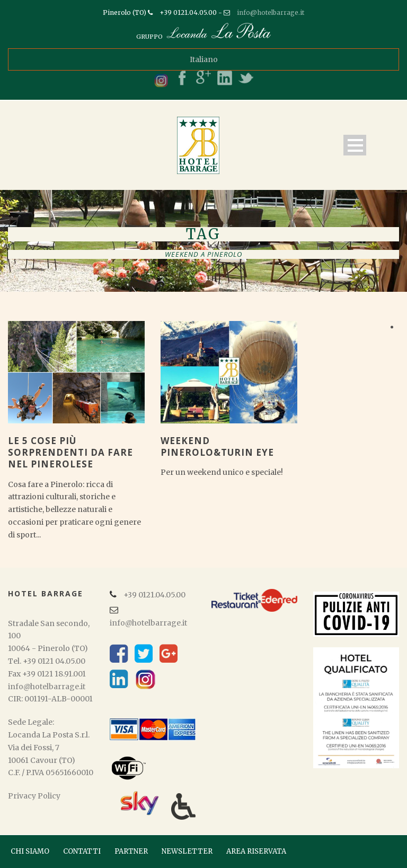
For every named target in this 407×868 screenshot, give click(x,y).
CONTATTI (82, 851)
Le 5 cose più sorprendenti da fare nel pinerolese (70, 452)
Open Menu (355, 145)
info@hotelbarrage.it (271, 12)
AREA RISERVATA (256, 851)
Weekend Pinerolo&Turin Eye (217, 446)
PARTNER (131, 851)
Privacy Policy (34, 796)
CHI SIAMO (30, 851)
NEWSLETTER (187, 851)
